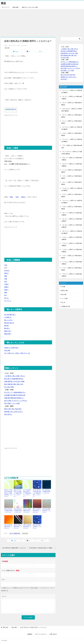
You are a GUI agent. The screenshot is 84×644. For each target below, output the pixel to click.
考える (23, 376)
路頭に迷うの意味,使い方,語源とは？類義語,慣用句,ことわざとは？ (18, 493)
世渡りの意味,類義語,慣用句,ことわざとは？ (27, 526)
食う (6, 295)
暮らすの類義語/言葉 (15, 533)
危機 (8, 395)
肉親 (23, 381)
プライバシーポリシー (41, 634)
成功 (15, 398)
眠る (6, 384)
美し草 (63, 302)
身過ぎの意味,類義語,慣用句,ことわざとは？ (18, 526)
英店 (3, 3)
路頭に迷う (8, 331)
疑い (14, 409)
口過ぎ (6, 284)
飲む (15, 384)
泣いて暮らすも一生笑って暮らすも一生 (17, 353)
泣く (22, 412)
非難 (9, 403)
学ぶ (6, 387)
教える (15, 376)
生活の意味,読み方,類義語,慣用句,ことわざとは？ (18, 510)
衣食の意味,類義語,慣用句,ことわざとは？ (46, 510)
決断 (14, 395)
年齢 (9, 384)
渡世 (6, 292)
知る (22, 379)
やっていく (8, 301)
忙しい (10, 392)
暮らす (10, 379)
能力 (12, 384)
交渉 (17, 395)
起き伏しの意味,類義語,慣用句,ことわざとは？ (27, 510)
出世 (24, 395)
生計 (6, 281)
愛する (6, 409)
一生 (6, 376)
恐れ (20, 409)
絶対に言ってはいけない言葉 (30, 7)
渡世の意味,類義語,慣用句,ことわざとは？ (37, 526)
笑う (11, 414)
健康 (17, 379)
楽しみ (18, 412)
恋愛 (12, 387)
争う (6, 392)
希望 (6, 412)
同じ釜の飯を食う (10, 315)
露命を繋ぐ (8, 334)
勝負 (12, 398)
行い (24, 392)
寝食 (11, 197)
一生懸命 (15, 392)
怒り (10, 409)
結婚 (14, 379)
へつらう (14, 403)
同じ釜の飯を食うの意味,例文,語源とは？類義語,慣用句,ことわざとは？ (37, 493)
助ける (6, 401)
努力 (6, 403)
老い (11, 376)
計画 (11, 395)
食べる (6, 298)
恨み (17, 409)
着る (6, 379)
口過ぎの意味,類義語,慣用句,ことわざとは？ (8, 526)
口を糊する (8, 317)
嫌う (9, 412)
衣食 (17, 197)
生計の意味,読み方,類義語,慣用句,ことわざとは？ (47, 491)
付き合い (18, 381)
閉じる (14, 109)
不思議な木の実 (66, 306)
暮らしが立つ (9, 320)
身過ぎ (6, 287)
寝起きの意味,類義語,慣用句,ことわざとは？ (37, 510)
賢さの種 (7, 48)
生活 (6, 265)
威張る (20, 392)
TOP (5, 627)
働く (19, 384)
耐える (21, 398)
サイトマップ (5, 7)
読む (9, 387)
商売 (9, 398)
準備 (6, 398)
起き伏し (7, 271)
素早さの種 (64, 291)
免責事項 (30, 634)
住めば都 (7, 350)
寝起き (23, 197)
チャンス (20, 401)
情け (6, 414)
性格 (6, 381)
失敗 (21, 395)
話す (22, 384)
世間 (9, 381)
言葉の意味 (15, 7)
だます (14, 401)
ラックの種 (64, 298)
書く (19, 376)
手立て (25, 401)
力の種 (63, 287)
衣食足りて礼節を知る (11, 348)
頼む (10, 401)
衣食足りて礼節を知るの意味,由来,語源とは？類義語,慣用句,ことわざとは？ (9, 493)
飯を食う (7, 328)
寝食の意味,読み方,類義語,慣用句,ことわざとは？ (9, 510)
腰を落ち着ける (9, 323)
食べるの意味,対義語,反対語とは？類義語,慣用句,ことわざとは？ (27, 493)
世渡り (6, 290)
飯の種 (6, 326)
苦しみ (13, 412)
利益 (18, 403)
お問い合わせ (53, 634)
